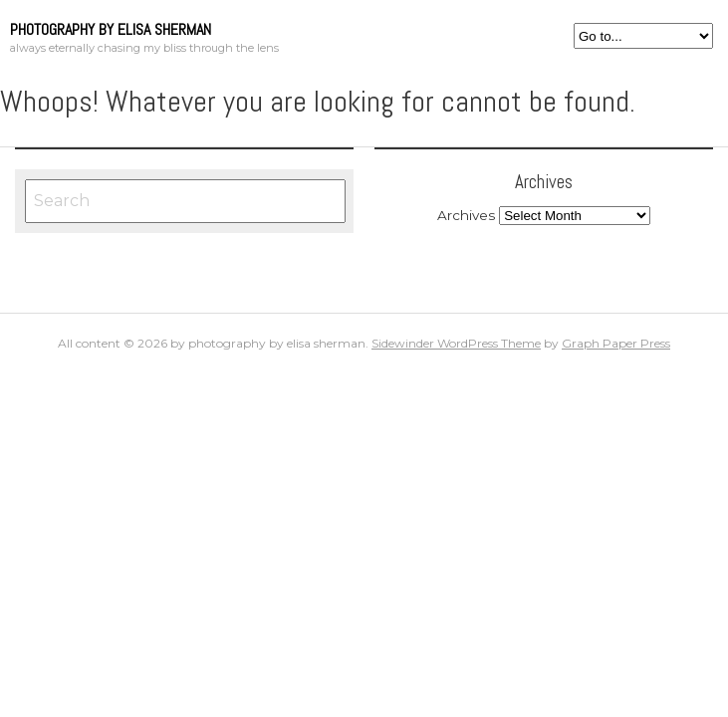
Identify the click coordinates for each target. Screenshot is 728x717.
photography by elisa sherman (111, 29)
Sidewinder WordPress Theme (456, 343)
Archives (466, 215)
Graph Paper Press (616, 343)
